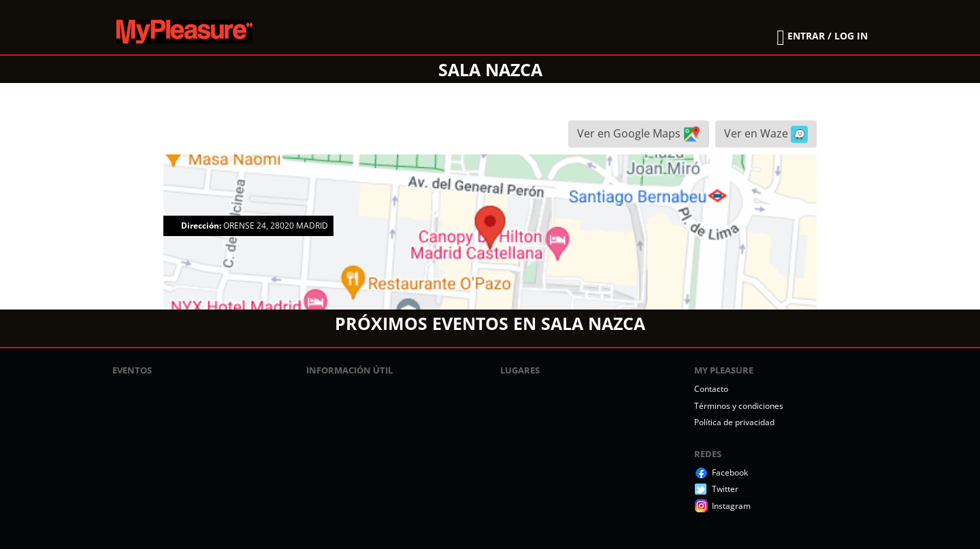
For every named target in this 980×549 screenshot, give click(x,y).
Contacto (711, 389)
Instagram (731, 506)
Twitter (725, 489)
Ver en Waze (766, 134)
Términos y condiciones (739, 406)
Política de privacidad (734, 422)
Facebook (730, 472)
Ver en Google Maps (639, 134)
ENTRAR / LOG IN (828, 36)
